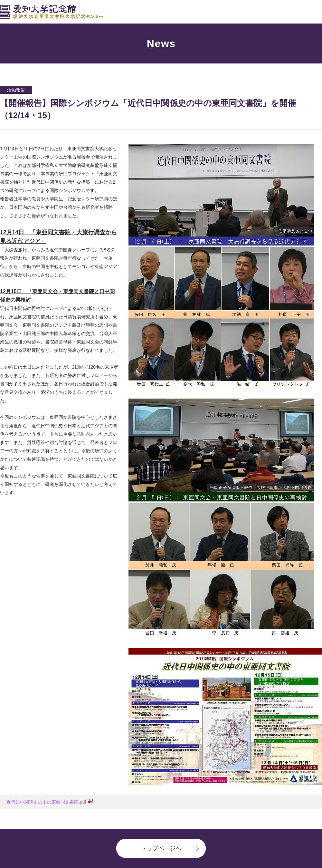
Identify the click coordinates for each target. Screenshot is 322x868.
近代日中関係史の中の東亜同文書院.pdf (46, 802)
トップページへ (161, 848)
